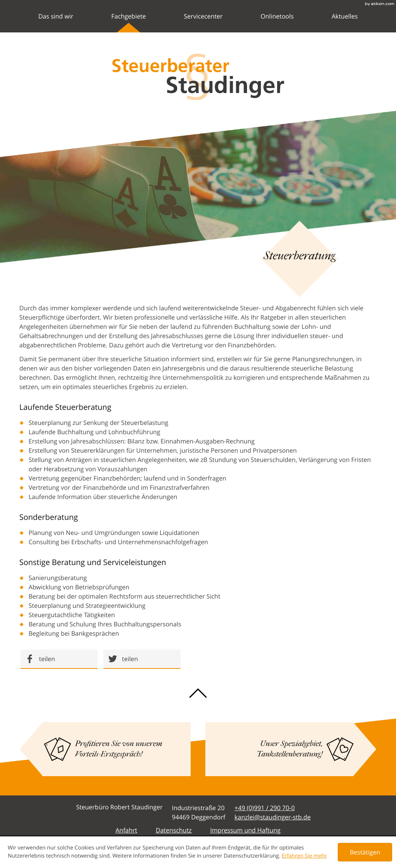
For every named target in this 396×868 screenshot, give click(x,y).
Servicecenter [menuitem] (203, 22)
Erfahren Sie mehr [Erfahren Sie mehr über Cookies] (304, 856)
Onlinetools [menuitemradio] (277, 22)
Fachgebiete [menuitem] (129, 22)
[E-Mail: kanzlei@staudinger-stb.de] (273, 817)
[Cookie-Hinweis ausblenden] (365, 852)
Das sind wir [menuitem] (56, 22)
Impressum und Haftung (245, 830)
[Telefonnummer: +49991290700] (265, 808)
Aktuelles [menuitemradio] (345, 22)
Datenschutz (173, 830)
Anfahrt (126, 830)
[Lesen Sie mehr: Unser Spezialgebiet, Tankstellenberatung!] (279, 749)
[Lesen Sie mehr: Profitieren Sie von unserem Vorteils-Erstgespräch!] (117, 749)
